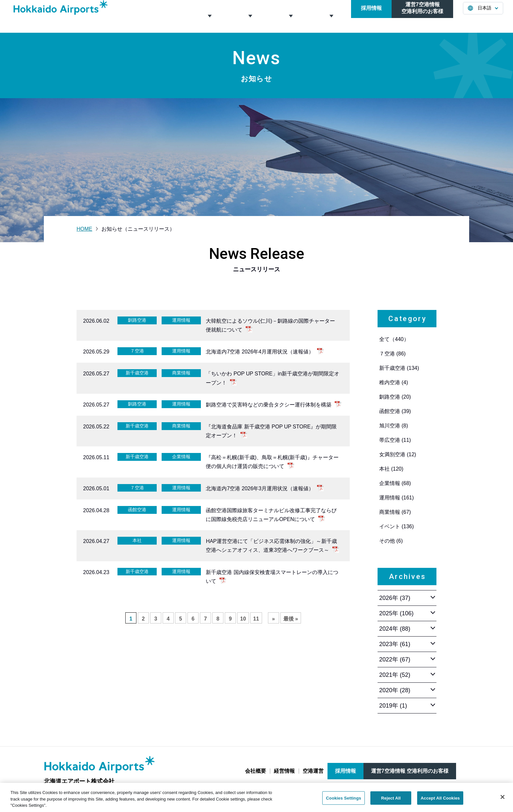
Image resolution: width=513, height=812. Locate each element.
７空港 (392, 354)
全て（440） (394, 339)
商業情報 (395, 512)
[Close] (503, 801)
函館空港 (395, 411)
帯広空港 (395, 440)
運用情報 (397, 498)
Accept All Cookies (440, 802)
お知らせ (331, 16)
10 (243, 619)
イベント (397, 526)
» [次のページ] (273, 619)
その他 (391, 541)
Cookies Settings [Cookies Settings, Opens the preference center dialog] (344, 802)
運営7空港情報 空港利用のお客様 (410, 771)
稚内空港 (394, 382)
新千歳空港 (399, 368)
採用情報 (371, 16)
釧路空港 (395, 397)
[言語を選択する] (483, 16)
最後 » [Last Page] (291, 619)
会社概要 (209, 16)
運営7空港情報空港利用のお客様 (422, 16)
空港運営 (290, 16)
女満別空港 (398, 454)
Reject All (391, 802)
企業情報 (395, 483)
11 (256, 619)
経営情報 (250, 16)
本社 (391, 469)
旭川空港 (394, 426)
